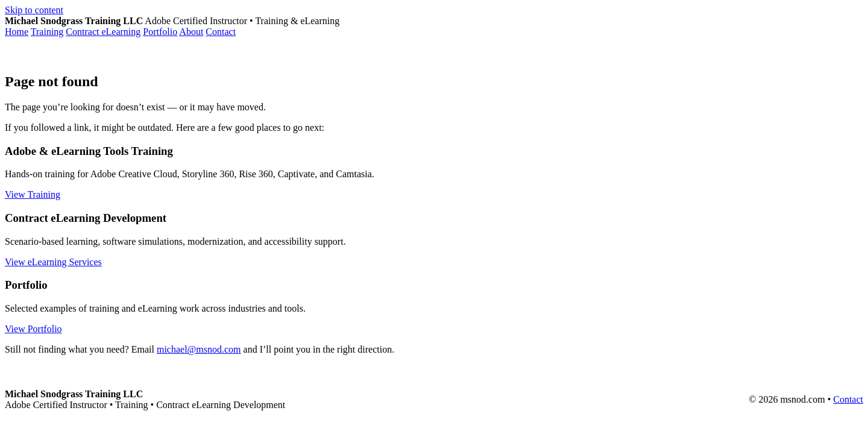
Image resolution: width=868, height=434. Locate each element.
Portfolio (160, 32)
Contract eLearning (103, 32)
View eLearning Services (53, 262)
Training (47, 32)
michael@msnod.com (199, 349)
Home (17, 32)
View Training (33, 194)
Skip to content (34, 10)
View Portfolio (33, 329)
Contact (221, 32)
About (191, 32)
